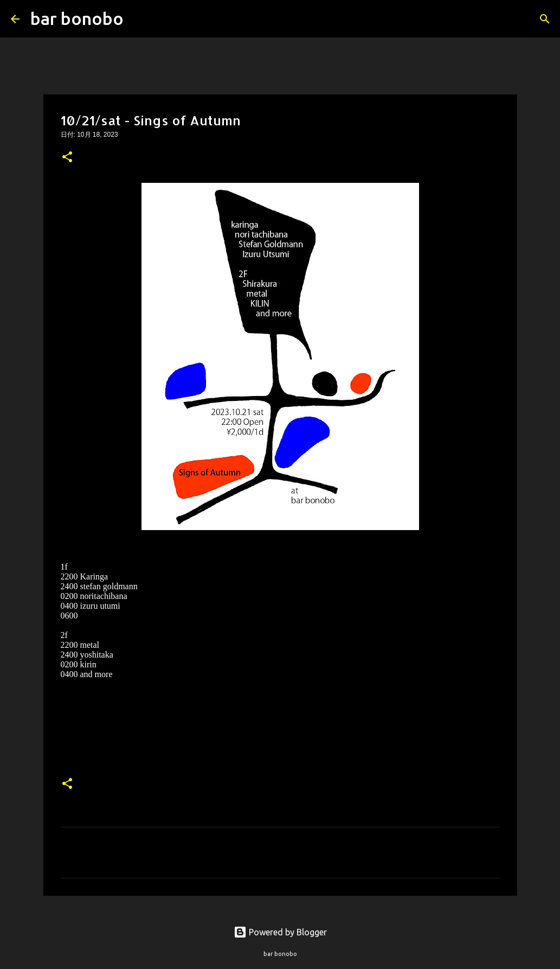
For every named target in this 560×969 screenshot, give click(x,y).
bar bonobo (77, 18)
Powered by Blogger (280, 932)
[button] (67, 158)
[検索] (139, 19)
